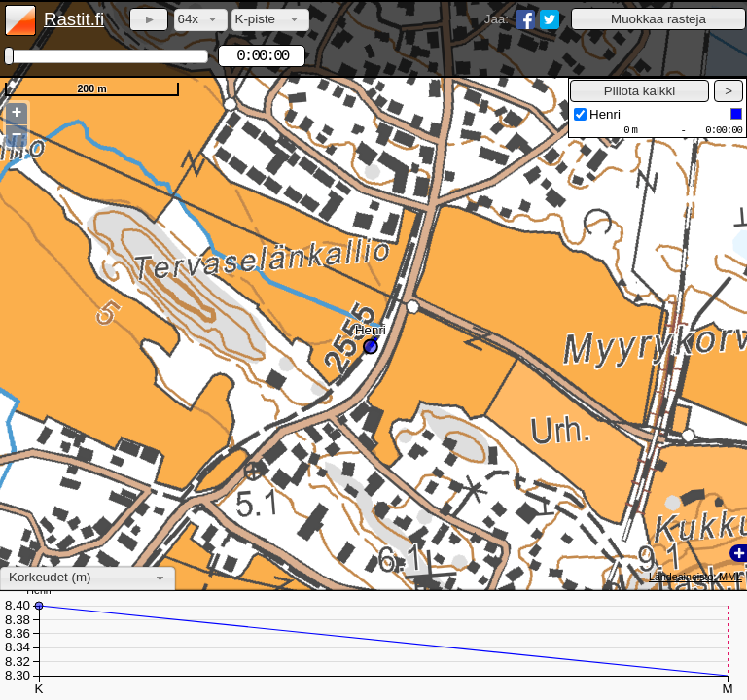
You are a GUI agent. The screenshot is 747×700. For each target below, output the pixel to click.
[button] (658, 19)
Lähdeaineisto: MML (695, 577)
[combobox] (201, 20)
